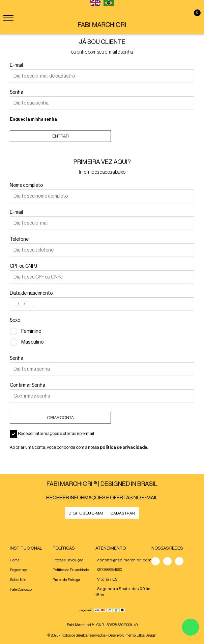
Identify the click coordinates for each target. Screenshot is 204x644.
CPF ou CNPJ (23, 266)
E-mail (16, 65)
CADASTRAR (123, 513)
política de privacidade (123, 447)
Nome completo (26, 185)
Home (14, 560)
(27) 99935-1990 (110, 570)
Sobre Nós (18, 580)
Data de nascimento (31, 293)
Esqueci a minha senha (33, 119)
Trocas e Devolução (68, 560)
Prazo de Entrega (66, 580)
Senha (17, 92)
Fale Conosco (21, 590)
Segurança (19, 570)
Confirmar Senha (27, 385)
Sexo (15, 320)
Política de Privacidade (71, 570)
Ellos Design (147, 635)
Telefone (19, 239)
